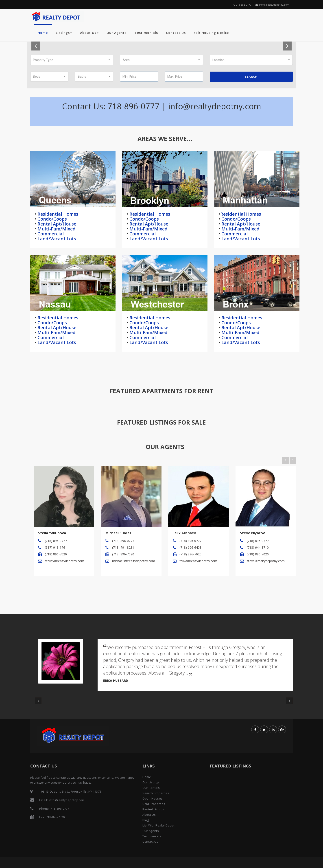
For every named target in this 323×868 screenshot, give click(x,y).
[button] (72, 60)
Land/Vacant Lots (56, 239)
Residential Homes (57, 214)
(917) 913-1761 (56, 547)
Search (251, 77)
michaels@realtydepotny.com (134, 561)
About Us (89, 33)
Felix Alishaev (184, 533)
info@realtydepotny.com (272, 5)
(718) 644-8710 (258, 547)
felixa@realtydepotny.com (198, 561)
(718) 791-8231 (123, 547)
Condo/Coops (52, 219)
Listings (64, 33)
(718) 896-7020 (56, 554)
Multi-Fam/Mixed (56, 229)
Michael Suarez (118, 533)
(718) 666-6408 (190, 547)
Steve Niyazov (252, 533)
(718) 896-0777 (56, 541)
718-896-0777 (242, 5)
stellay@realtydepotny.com (64, 561)
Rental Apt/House (56, 224)
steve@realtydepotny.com (266, 561)
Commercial (50, 234)
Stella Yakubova (52, 533)
